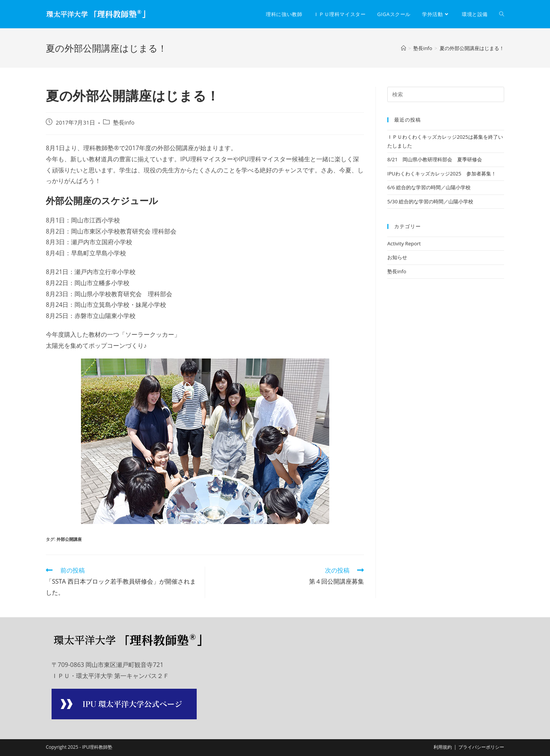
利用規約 (443, 747)
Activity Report (404, 243)
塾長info (124, 122)
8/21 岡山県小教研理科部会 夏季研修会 (435, 159)
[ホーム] (404, 48)
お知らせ (397, 257)
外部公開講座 (69, 539)
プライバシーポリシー (481, 747)
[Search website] (502, 14)
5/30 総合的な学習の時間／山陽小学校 (430, 201)
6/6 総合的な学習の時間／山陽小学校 (429, 187)
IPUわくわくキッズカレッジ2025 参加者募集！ (442, 174)
